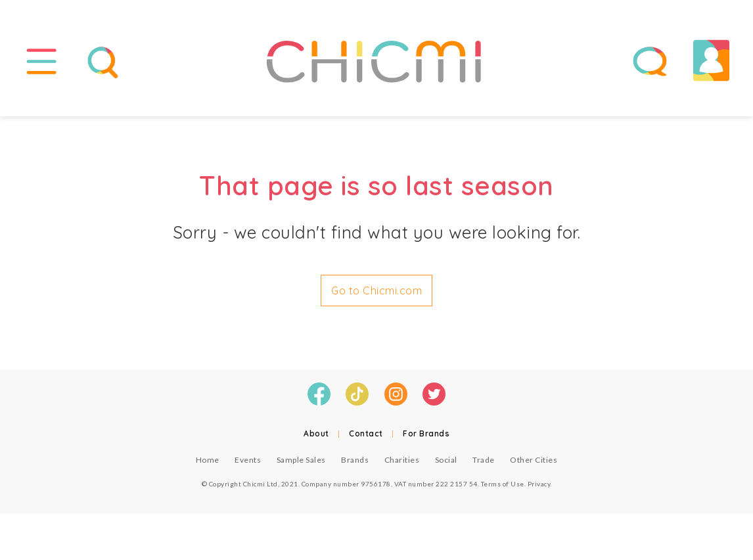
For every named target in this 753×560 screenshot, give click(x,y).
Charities (402, 460)
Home (208, 460)
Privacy (539, 484)
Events (248, 460)
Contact (366, 433)
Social (446, 460)
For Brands (426, 433)
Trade (484, 460)
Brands (355, 460)
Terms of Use (503, 484)
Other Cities (534, 460)
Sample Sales (301, 460)
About (316, 433)
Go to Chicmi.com (377, 291)
